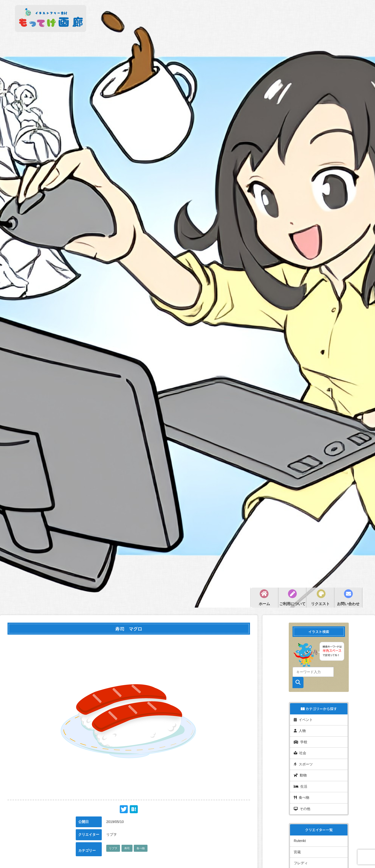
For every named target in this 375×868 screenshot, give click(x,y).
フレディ (301, 852)
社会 (300, 749)
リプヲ (113, 848)
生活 (300, 780)
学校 (300, 739)
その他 (302, 800)
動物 (300, 769)
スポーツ (303, 759)
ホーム (264, 604)
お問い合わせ (348, 604)
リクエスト (320, 604)
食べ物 (141, 848)
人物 (300, 728)
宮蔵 (297, 842)
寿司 (127, 848)
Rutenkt (300, 831)
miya (297, 862)
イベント (303, 718)
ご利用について (292, 604)
